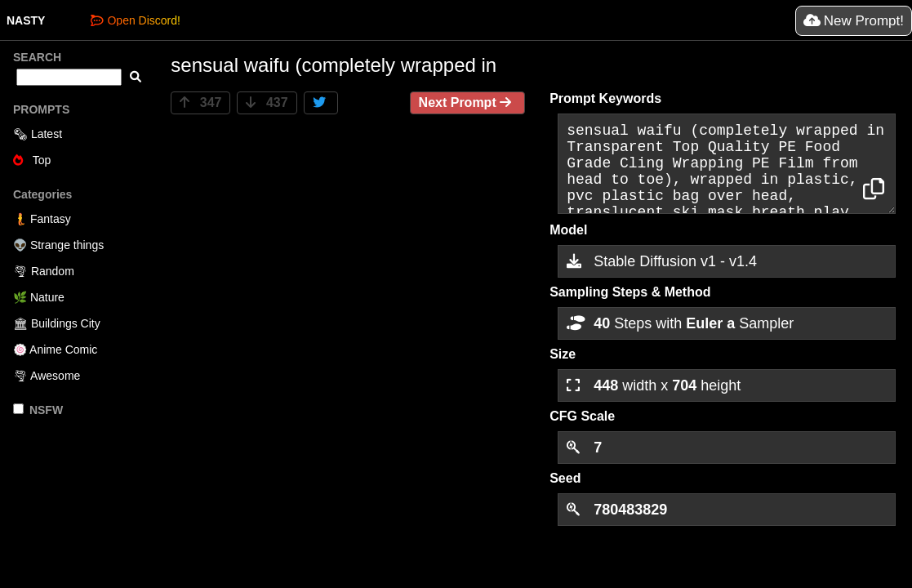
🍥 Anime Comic (55, 350)
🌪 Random (44, 271)
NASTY (26, 20)
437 (267, 102)
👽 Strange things (58, 245)
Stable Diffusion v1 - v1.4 (662, 261)
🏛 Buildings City (57, 323)
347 (200, 102)
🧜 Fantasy (42, 219)
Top (32, 160)
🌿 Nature (39, 297)
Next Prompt (468, 102)
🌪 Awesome (47, 376)
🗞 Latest (38, 134)
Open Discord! (135, 20)
